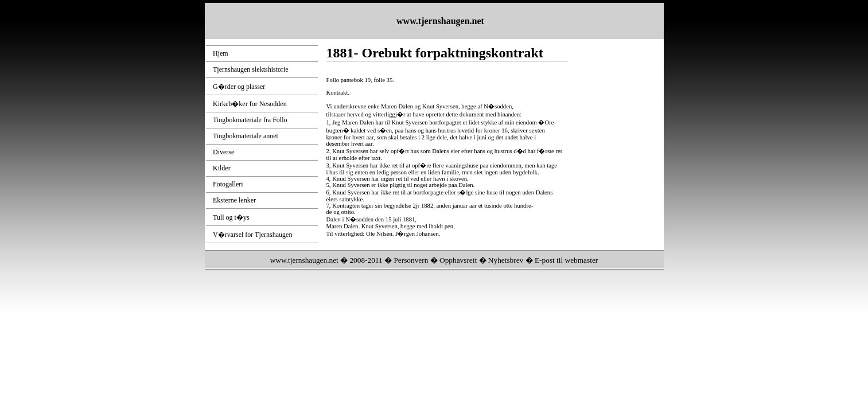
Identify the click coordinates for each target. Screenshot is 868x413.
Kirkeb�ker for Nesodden (250, 104)
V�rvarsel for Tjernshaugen (252, 235)
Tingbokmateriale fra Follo (250, 120)
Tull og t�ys (231, 217)
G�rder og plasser (239, 87)
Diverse (223, 152)
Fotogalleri (228, 184)
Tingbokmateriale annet (246, 136)
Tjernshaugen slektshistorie (251, 69)
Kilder (222, 168)
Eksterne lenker (234, 200)
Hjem (221, 53)
